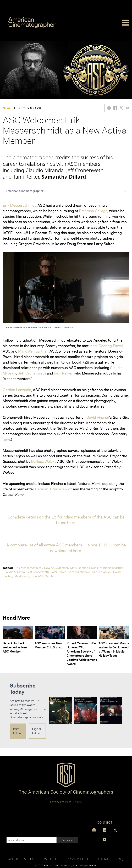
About (13, 859)
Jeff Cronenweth (32, 373)
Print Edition (18, 731)
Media (29, 859)
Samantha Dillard (64, 177)
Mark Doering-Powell (106, 346)
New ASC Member (56, 568)
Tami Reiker (63, 373)
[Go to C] (32, 23)
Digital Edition (37, 731)
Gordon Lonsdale (17, 390)
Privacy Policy (79, 859)
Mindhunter (22, 576)
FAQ (120, 859)
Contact (104, 859)
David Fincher (98, 417)
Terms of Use (50, 859)
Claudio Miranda (14, 572)
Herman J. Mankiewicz (54, 489)
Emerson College (93, 211)
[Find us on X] (115, 830)
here (7, 439)
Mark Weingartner (33, 351)
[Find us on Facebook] (105, 830)
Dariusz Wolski (43, 461)
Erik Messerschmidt (19, 205)
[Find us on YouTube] (105, 840)
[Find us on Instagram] (94, 830)
